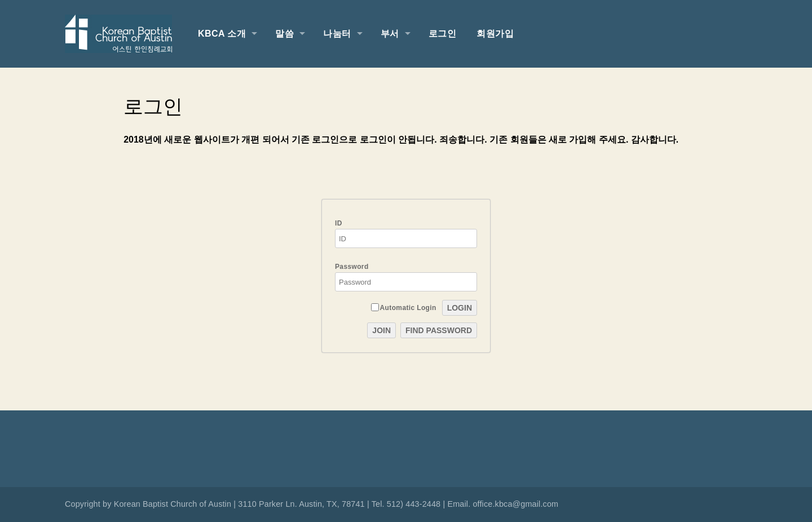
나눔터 (337, 34)
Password (406, 277)
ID (406, 234)
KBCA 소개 (222, 34)
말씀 (284, 34)
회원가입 (495, 34)
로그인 (442, 34)
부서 (390, 34)
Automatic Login (404, 308)
